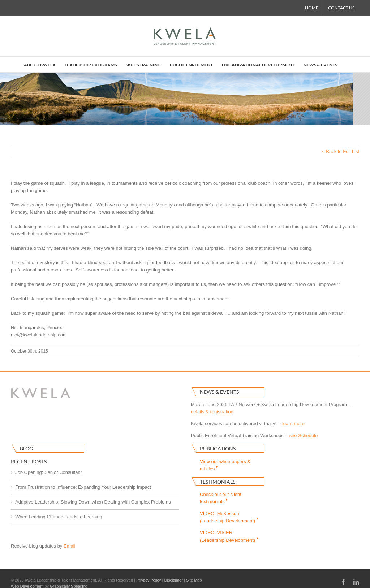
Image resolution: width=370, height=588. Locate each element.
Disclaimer (174, 580)
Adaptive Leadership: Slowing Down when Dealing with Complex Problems (93, 502)
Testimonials (218, 482)
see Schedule (304, 435)
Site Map (194, 580)
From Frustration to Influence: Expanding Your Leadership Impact (83, 487)
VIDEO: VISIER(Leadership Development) (230, 536)
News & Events (219, 392)
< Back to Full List (341, 151)
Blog (26, 448)
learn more (293, 424)
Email (70, 546)
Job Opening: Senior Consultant (48, 472)
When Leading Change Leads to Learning (59, 517)
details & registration (212, 412)
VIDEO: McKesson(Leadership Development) (230, 517)
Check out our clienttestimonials (221, 498)
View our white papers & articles (225, 465)
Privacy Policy (149, 580)
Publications (218, 448)
